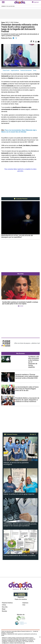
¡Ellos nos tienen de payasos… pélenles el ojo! (27, 343)
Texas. (35, 70)
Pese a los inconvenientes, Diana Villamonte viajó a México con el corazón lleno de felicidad (19, 131)
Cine (24, 605)
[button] (4, 291)
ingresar (35, 2)
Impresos (25, 603)
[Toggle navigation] (3, 2)
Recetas (4, 611)
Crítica (4, 605)
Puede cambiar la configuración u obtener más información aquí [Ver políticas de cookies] (18, 642)
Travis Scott (6, 70)
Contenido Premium (20, 199)
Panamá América (7, 603)
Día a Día (5, 607)
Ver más (33, 434)
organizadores (15, 70)
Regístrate (21, 597)
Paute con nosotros (21, 599)
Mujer (4, 609)
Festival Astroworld (26, 70)
